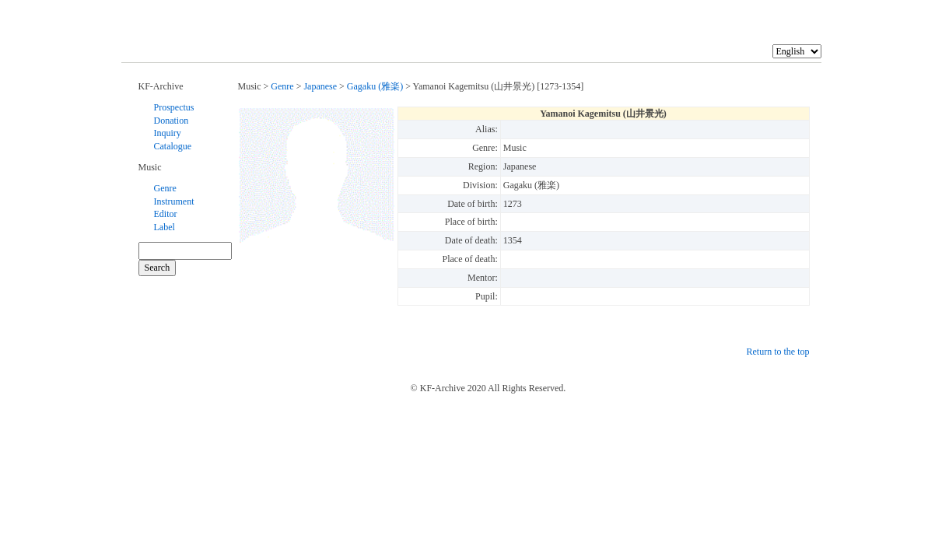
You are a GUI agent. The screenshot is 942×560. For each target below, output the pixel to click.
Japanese (320, 86)
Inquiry (168, 133)
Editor (166, 214)
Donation (172, 121)
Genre (165, 188)
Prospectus (174, 107)
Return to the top (778, 352)
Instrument (174, 201)
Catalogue (173, 146)
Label (165, 227)
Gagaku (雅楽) (375, 86)
